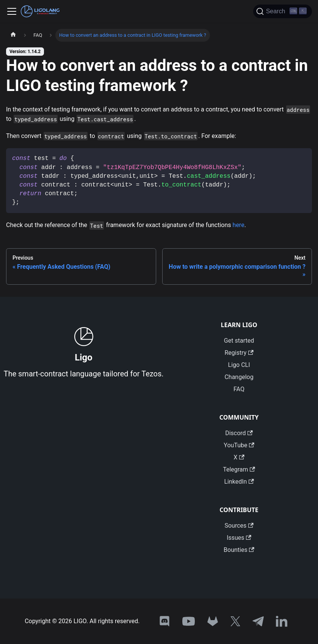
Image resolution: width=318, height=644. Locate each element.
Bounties (239, 550)
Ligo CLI (239, 365)
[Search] (283, 11)
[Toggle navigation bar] (12, 11)
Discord (239, 433)
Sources (239, 526)
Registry (239, 353)
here (239, 225)
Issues (239, 538)
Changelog (239, 377)
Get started (239, 341)
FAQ (239, 389)
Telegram (239, 469)
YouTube (239, 445)
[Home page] (13, 35)
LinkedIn (239, 482)
